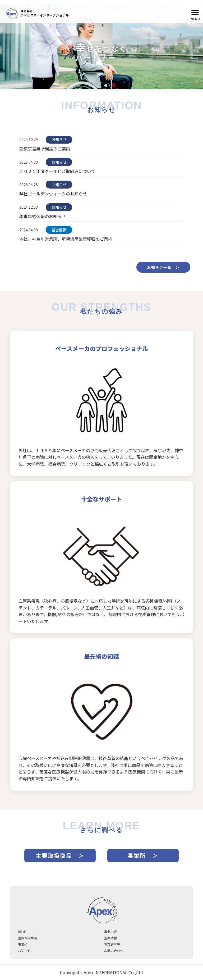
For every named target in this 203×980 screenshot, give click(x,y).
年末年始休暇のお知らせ (43, 216)
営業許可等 (112, 944)
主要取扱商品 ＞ (60, 855)
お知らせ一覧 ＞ (163, 267)
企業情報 (110, 938)
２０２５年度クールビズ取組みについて (57, 171)
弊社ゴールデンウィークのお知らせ (53, 194)
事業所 (23, 944)
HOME (22, 931)
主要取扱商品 (27, 938)
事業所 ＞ (143, 855)
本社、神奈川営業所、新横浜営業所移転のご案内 (66, 239)
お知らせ (24, 951)
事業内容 (110, 931)
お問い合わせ (114, 951)
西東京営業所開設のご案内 (45, 149)
